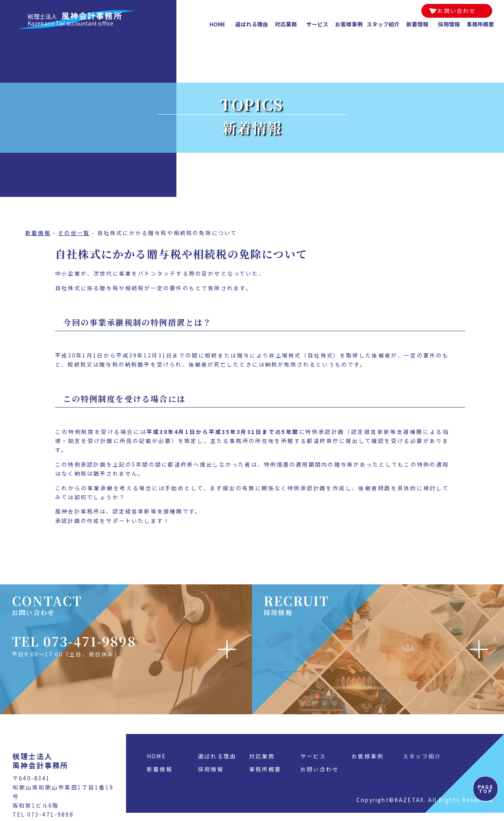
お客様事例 (349, 24)
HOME (217, 24)
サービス (317, 24)
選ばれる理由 (252, 24)
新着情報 (417, 24)
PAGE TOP (485, 789)
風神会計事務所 (75, 19)
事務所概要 (480, 24)
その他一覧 (74, 233)
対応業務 (286, 24)
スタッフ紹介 (383, 24)
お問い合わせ (457, 11)
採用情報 (449, 24)
